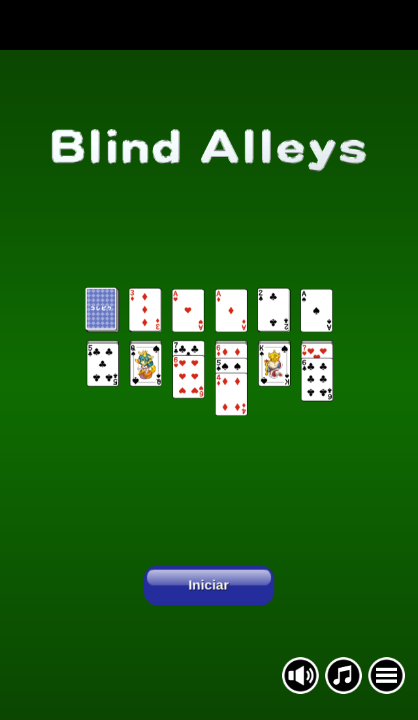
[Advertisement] (209, 25)
